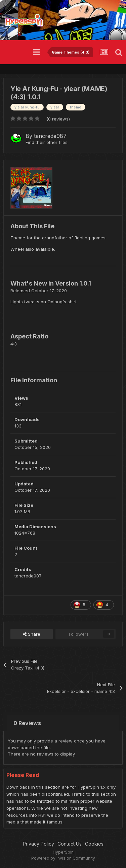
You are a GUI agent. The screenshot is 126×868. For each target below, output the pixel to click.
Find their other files (47, 142)
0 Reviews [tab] (27, 723)
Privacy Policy (38, 844)
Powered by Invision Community (63, 858)
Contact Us (70, 844)
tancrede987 (50, 136)
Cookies (94, 844)
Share (32, 634)
